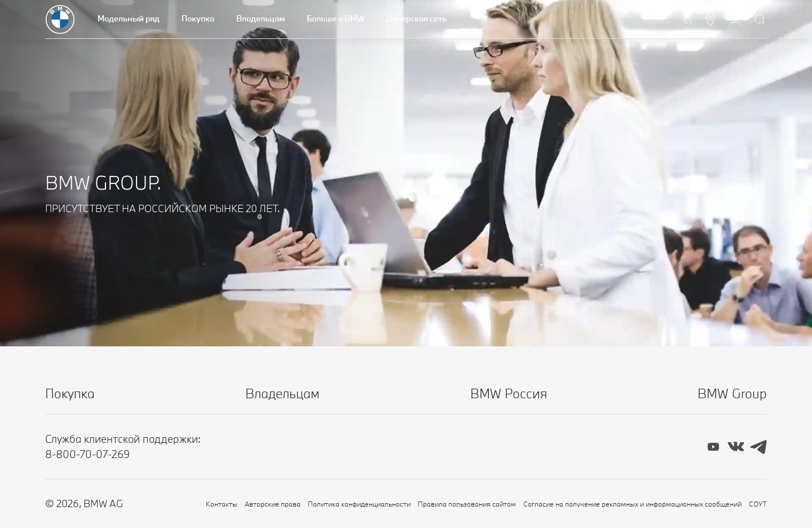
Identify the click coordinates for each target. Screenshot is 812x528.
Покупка (198, 18)
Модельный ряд (129, 18)
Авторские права (273, 504)
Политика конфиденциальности (359, 504)
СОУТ (758, 504)
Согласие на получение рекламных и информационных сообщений (632, 504)
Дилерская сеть (416, 18)
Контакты (222, 504)
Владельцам (261, 18)
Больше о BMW (336, 18)
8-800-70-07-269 (87, 454)
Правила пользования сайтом (467, 504)
